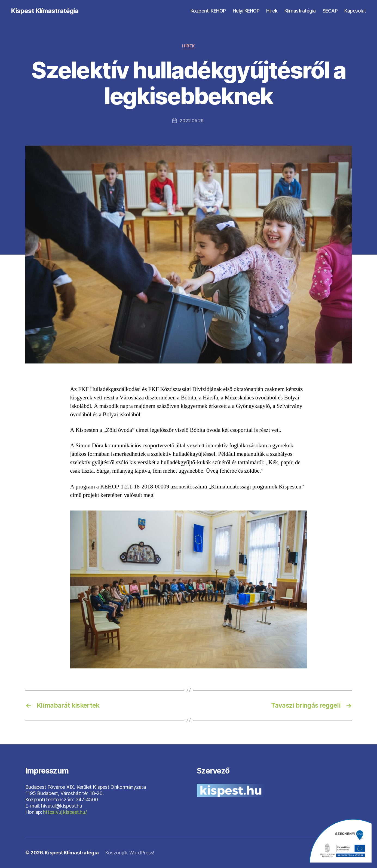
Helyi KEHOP (246, 11)
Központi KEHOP (208, 11)
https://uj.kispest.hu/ (65, 812)
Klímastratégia (300, 11)
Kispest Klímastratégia (45, 11)
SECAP (330, 11)
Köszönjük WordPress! (130, 853)
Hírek (272, 11)
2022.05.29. (192, 121)
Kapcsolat (355, 11)
